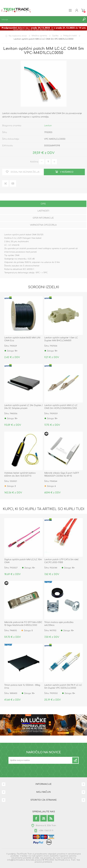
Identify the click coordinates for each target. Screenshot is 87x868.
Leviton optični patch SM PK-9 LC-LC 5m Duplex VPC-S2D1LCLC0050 (63, 687)
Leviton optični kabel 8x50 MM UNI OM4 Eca (22, 339)
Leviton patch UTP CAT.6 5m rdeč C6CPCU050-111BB (61, 561)
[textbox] (41, 20)
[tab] (43, 204)
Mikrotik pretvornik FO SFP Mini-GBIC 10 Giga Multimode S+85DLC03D (23, 624)
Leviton (48, 126)
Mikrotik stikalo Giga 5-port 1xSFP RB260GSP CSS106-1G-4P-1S (62, 474)
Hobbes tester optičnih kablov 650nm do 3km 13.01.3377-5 (20, 474)
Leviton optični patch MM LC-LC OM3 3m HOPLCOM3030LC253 (61, 407)
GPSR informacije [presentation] (43, 218)
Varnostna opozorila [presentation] (43, 225)
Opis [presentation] (43, 204)
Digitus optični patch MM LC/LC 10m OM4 (23, 561)
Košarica (83, 10)
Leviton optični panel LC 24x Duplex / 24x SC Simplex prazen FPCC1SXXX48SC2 (24, 408)
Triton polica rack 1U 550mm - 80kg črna (22, 687)
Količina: (34, 162)
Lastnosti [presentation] (43, 211)
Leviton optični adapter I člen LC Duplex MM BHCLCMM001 (61, 339)
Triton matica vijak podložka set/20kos (59, 624)
